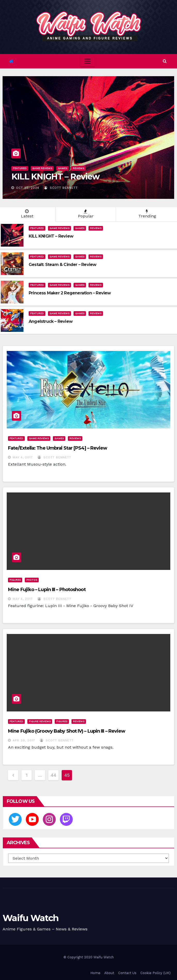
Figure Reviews (40, 721)
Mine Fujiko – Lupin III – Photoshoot (47, 590)
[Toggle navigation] (87, 61)
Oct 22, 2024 (28, 188)
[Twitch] (66, 819)
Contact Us (127, 973)
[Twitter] (15, 819)
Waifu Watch (30, 918)
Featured (20, 168)
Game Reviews (42, 168)
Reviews (78, 168)
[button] (165, 61)
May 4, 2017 (23, 457)
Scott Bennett (61, 188)
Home (95, 973)
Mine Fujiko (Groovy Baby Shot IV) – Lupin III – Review (67, 731)
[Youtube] (32, 819)
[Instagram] (49, 819)
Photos (32, 580)
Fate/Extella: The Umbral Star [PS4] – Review (58, 448)
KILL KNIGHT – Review (55, 177)
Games (62, 168)
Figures (15, 580)
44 (53, 775)
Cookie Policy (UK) (155, 973)
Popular (86, 214)
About (109, 973)
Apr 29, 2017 (24, 740)
